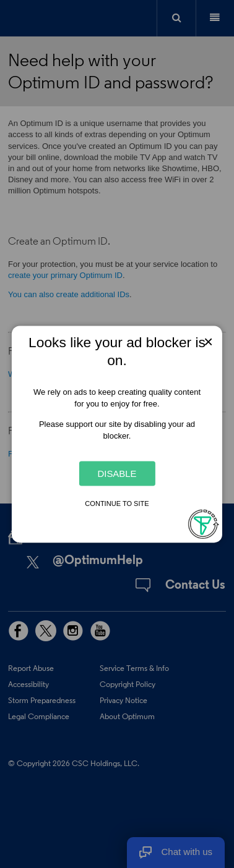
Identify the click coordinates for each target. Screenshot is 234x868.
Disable (117, 474)
